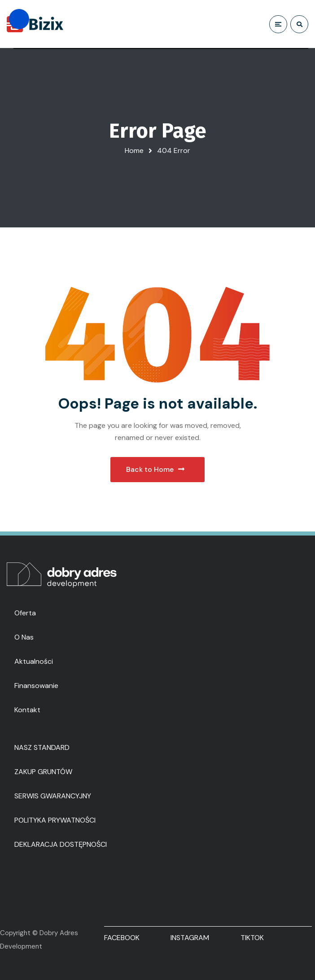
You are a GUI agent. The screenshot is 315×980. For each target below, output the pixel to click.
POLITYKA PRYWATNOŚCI (55, 820)
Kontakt (27, 710)
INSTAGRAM (190, 938)
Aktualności (34, 661)
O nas (24, 637)
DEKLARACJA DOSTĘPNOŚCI (61, 844)
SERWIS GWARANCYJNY (53, 796)
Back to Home (155, 469)
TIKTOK (252, 938)
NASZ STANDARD (42, 747)
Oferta (25, 613)
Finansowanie (36, 686)
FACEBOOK (122, 938)
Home (134, 150)
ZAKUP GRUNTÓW (43, 772)
